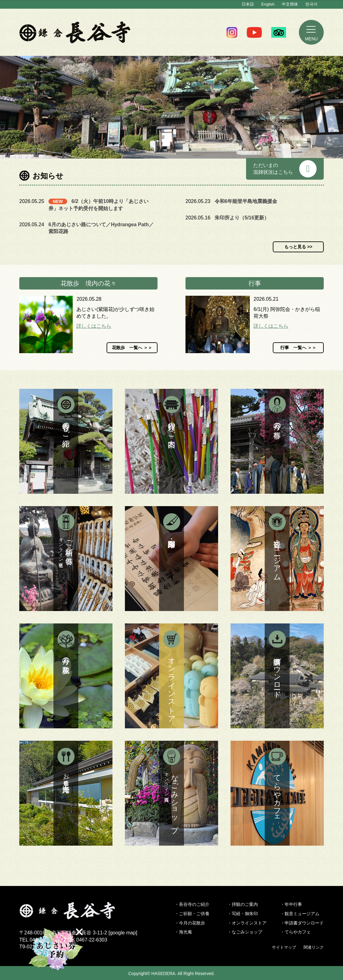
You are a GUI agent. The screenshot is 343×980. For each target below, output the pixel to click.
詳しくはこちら (94, 326)
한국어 (311, 4)
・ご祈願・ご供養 (192, 914)
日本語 (248, 4)
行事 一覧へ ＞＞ (298, 348)
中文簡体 (290, 4)
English (268, 4)
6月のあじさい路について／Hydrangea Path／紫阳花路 (101, 228)
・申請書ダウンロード (302, 923)
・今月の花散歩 (190, 923)
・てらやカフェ (295, 932)
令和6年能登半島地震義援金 (246, 201)
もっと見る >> (298, 247)
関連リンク (314, 947)
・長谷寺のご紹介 (192, 904)
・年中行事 (291, 904)
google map (123, 933)
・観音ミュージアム (300, 914)
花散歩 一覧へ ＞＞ (132, 348)
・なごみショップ (245, 932)
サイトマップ (284, 947)
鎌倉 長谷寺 (75, 32)
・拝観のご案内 (243, 904)
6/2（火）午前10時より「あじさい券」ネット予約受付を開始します (98, 205)
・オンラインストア (247, 923)
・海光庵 (183, 932)
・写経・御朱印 (243, 914)
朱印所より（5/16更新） (242, 218)
